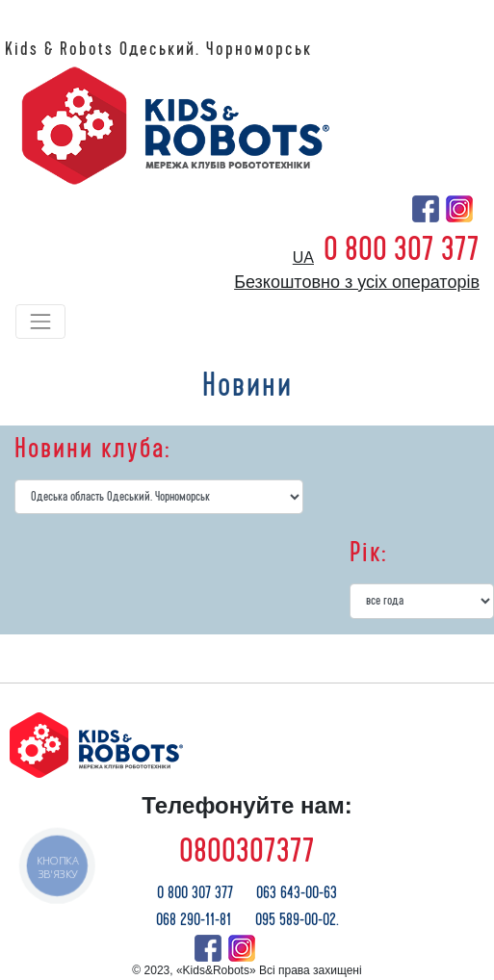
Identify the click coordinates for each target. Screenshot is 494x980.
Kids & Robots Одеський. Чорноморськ (158, 49)
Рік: (368, 553)
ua (303, 258)
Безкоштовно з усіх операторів (357, 282)
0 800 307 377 (402, 249)
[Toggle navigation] (40, 322)
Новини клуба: (92, 449)
